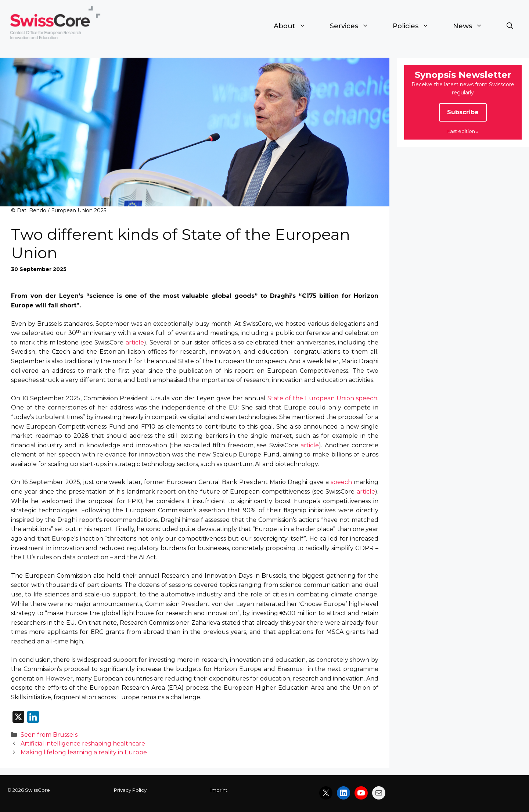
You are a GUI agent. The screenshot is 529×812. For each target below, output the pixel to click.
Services (355, 26)
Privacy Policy (130, 790)
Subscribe (463, 112)
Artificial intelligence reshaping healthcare (83, 744)
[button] (510, 26)
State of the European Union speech (322, 398)
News (474, 26)
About (296, 26)
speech (341, 482)
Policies (417, 26)
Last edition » (463, 131)
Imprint (219, 790)
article (135, 342)
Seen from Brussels (49, 735)
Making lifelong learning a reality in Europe (84, 752)
